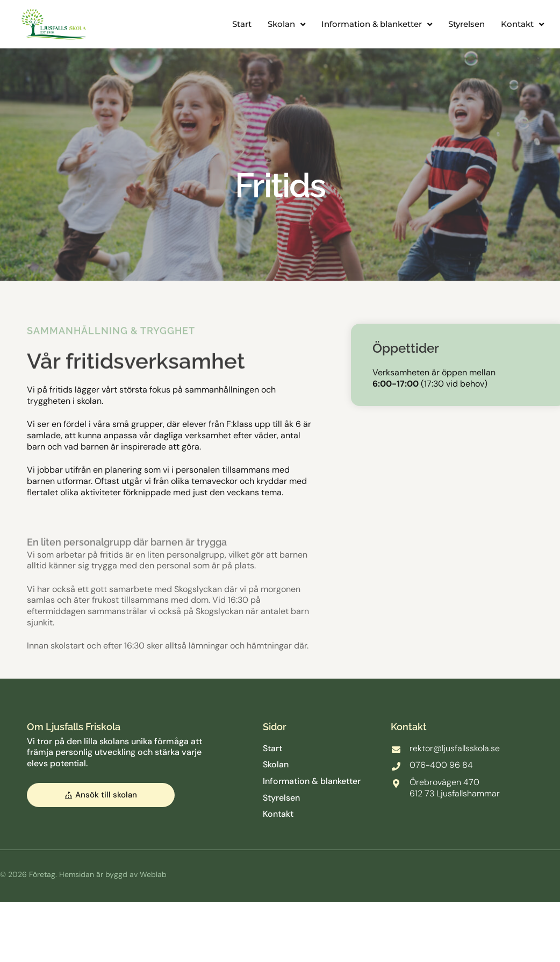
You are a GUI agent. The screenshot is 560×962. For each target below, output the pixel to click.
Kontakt (522, 24)
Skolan (286, 24)
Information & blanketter (377, 24)
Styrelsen (466, 24)
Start (242, 24)
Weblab (153, 875)
